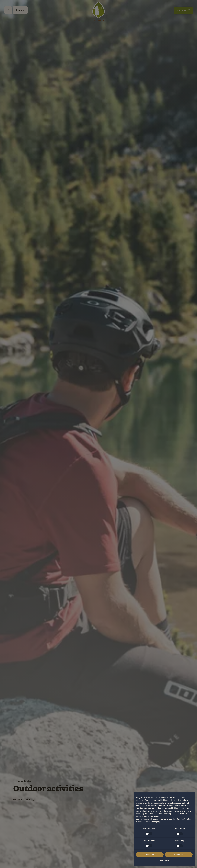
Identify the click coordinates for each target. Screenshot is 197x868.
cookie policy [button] (186, 808)
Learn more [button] (164, 860)
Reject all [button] (150, 855)
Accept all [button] (179, 855)
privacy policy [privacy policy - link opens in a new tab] (175, 800)
